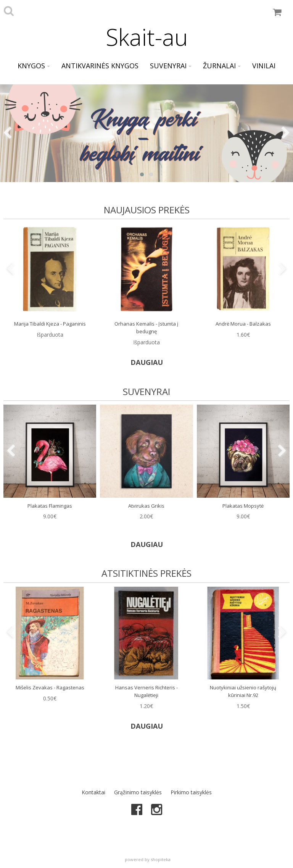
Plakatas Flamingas (50, 506)
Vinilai (264, 66)
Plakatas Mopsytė (243, 506)
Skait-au (147, 37)
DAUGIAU (147, 362)
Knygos (34, 66)
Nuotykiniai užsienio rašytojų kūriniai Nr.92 (243, 691)
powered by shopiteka (148, 859)
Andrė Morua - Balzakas (243, 324)
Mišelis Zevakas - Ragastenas (50, 687)
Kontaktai (93, 792)
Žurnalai (222, 66)
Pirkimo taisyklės (191, 792)
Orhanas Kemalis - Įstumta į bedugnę (146, 328)
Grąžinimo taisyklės (138, 792)
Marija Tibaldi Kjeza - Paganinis (50, 324)
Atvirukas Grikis (146, 506)
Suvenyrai (171, 66)
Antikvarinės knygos (100, 66)
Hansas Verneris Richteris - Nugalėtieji (146, 691)
